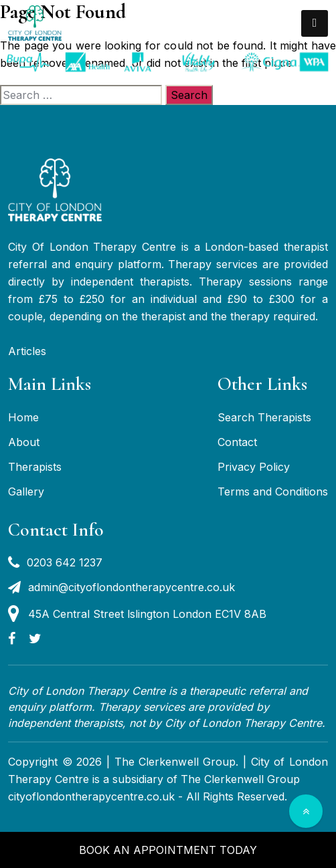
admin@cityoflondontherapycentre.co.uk (121, 587)
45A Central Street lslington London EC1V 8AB (137, 614)
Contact (237, 442)
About (24, 442)
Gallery (26, 492)
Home (23, 417)
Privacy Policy (254, 467)
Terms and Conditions (273, 492)
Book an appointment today (168, 850)
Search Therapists (264, 417)
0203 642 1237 (55, 562)
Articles (27, 351)
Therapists (35, 467)
